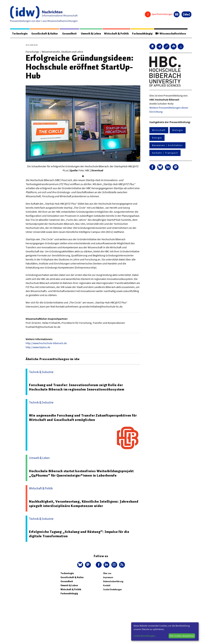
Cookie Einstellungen (112, 589)
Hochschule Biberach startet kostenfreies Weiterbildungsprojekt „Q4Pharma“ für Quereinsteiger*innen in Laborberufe (81, 473)
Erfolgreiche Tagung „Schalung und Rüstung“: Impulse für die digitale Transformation (79, 534)
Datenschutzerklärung (113, 581)
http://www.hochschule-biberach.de (46, 343)
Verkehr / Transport (165, 153)
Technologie (20, 34)
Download (97, 170)
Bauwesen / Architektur (167, 145)
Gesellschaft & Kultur (45, 34)
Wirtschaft (159, 130)
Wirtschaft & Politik (116, 34)
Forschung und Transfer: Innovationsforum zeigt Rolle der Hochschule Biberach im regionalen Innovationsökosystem (77, 387)
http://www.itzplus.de (38, 347)
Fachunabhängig (142, 34)
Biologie (178, 130)
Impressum (108, 577)
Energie (157, 138)
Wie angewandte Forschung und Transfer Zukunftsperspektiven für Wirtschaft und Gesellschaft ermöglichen (83, 418)
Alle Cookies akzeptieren (182, 636)
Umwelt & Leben (91, 34)
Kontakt (107, 585)
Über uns (107, 573)
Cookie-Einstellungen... (145, 636)
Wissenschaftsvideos (171, 34)
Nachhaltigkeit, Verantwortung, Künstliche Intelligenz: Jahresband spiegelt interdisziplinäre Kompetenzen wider (84, 504)
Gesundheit (69, 34)
